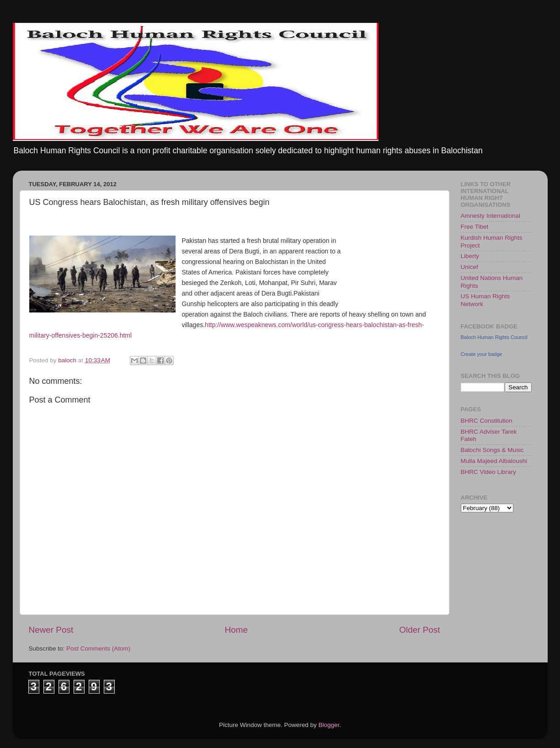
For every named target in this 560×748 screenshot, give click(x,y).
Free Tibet (475, 227)
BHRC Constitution (487, 421)
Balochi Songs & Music (492, 450)
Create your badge (482, 354)
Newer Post (51, 630)
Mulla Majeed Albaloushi (494, 461)
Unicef (469, 267)
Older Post (419, 630)
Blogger (329, 725)
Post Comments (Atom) (98, 648)
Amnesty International (491, 216)
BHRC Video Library (488, 472)
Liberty (470, 256)
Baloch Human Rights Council (494, 337)
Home (236, 630)
